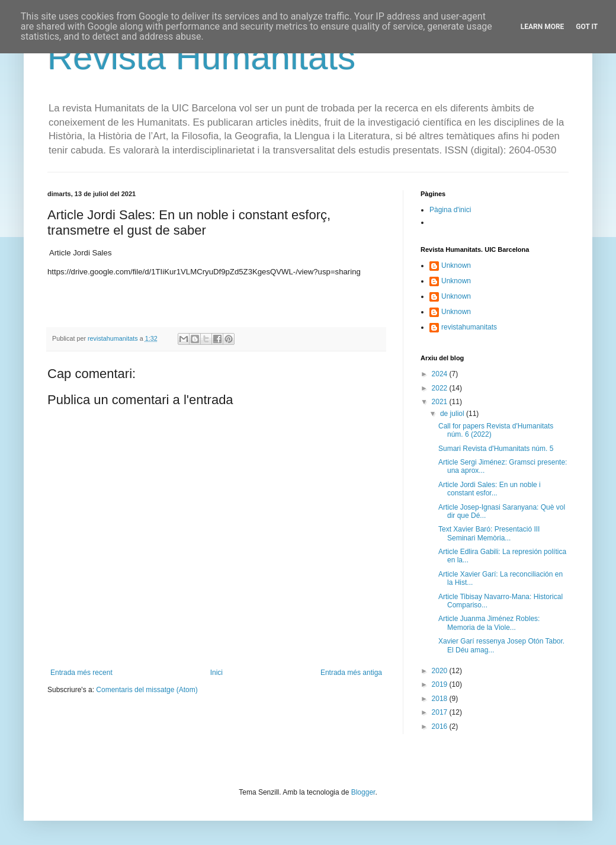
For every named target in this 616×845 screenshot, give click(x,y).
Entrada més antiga (351, 673)
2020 (441, 671)
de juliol (453, 414)
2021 (441, 402)
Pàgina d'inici (450, 210)
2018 (441, 699)
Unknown (456, 265)
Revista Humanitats (201, 57)
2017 (441, 712)
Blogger (363, 792)
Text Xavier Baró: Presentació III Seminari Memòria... (489, 533)
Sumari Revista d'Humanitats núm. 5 (496, 449)
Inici (216, 673)
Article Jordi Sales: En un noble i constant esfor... (490, 489)
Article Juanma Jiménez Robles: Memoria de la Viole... (489, 623)
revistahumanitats (469, 327)
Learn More (543, 27)
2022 (441, 388)
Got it (587, 27)
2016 (441, 726)
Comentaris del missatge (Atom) (147, 690)
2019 (441, 684)
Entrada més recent (81, 673)
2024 (441, 374)
